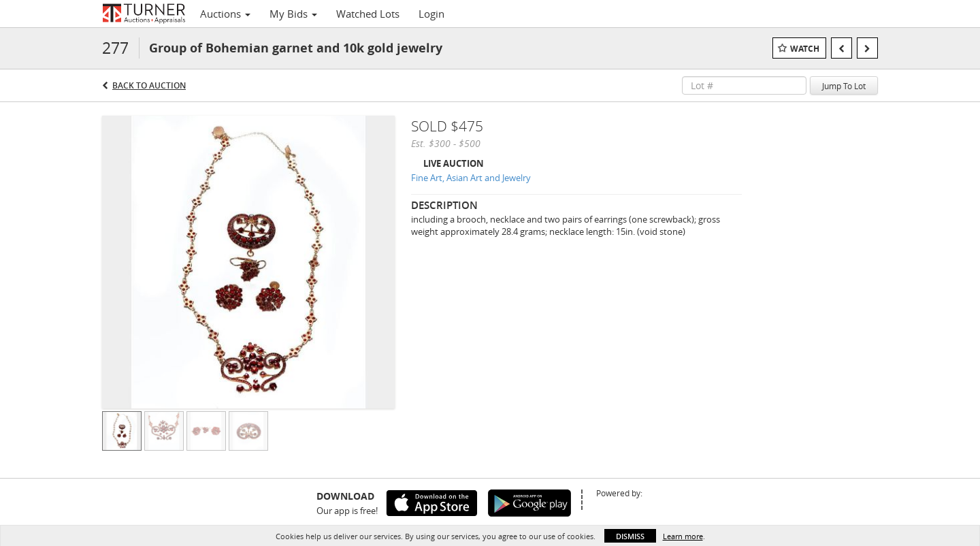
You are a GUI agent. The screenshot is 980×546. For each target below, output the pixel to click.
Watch (805, 49)
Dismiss (630, 536)
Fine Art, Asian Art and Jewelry (471, 178)
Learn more (683, 536)
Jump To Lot (844, 86)
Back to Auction (149, 85)
